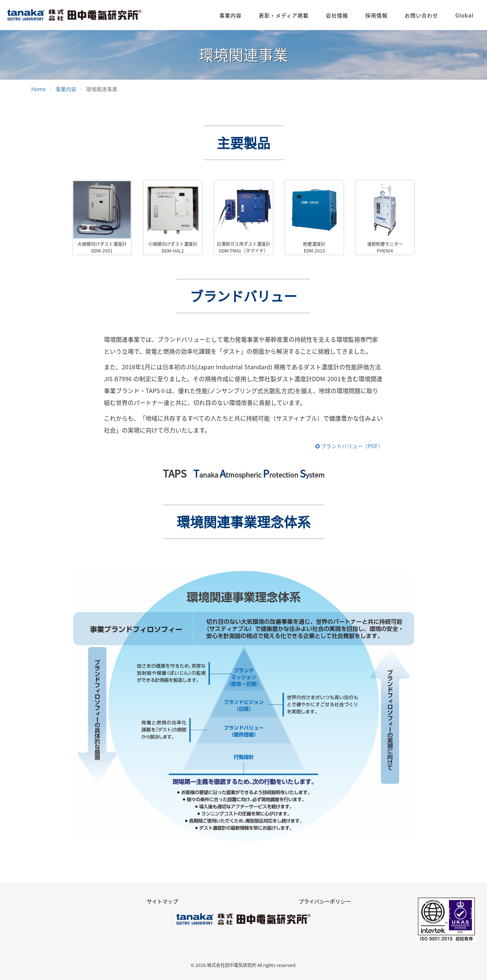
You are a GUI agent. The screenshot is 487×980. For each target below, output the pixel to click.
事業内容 (230, 15)
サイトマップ (162, 901)
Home (39, 89)
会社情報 (337, 15)
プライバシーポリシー (325, 901)
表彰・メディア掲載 (284, 15)
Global (464, 15)
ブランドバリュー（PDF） (349, 446)
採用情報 (376, 15)
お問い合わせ (421, 15)
